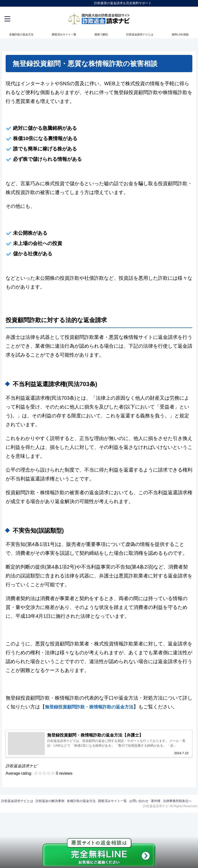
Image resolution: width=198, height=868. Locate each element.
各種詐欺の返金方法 (21, 34)
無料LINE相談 (180, 34)
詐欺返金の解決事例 (50, 807)
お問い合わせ (139, 807)
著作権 (156, 807)
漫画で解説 (101, 34)
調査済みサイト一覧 (64, 34)
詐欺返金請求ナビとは (140, 34)
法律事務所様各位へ (177, 807)
